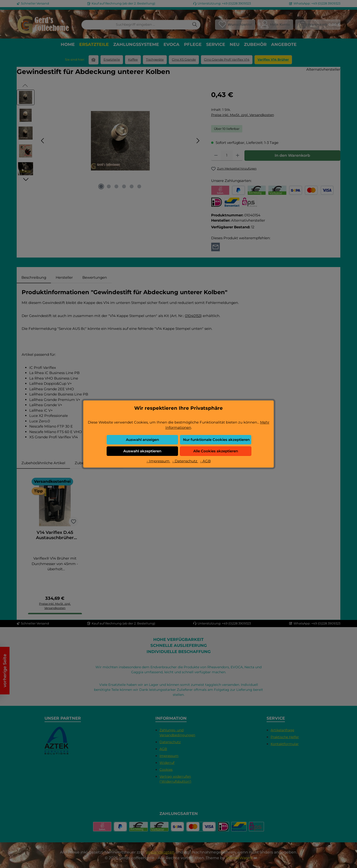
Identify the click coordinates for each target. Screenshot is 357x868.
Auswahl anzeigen (142, 440)
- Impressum (159, 461)
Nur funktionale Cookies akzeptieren (216, 440)
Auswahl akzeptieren (142, 451)
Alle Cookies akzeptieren (216, 451)
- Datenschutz (185, 461)
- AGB (205, 461)
